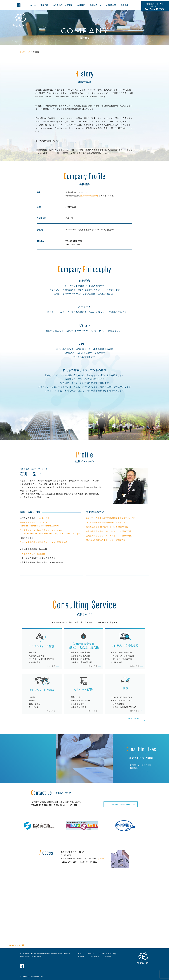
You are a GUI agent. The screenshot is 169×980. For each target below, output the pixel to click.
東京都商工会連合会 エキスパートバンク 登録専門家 (109, 531)
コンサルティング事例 (107, 954)
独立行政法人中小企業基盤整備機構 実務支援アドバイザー (112, 518)
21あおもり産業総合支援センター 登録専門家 (106, 540)
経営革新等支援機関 (89, 196)
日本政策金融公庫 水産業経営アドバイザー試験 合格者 (44, 542)
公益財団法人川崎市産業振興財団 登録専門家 (106, 523)
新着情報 (124, 5)
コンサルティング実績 (63, 5)
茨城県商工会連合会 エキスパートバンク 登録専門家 (109, 536)
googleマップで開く (17, 945)
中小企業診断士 (43, 518)
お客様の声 (111, 5)
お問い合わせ (96, 5)
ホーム (33, 5)
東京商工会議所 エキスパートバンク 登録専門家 (107, 527)
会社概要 (81, 5)
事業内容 (44, 5)
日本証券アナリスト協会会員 (32, 554)
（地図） (101, 858)
